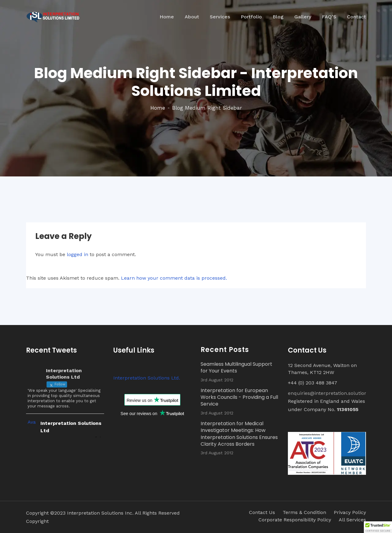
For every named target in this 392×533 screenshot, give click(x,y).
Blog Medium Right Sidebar (207, 108)
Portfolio (251, 17)
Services (220, 17)
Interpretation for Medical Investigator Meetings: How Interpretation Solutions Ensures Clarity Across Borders (239, 434)
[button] (378, 527)
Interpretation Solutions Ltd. (147, 378)
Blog (278, 17)
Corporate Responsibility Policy (295, 520)
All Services (352, 520)
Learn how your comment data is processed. (174, 278)
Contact (356, 17)
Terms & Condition (304, 512)
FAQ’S (329, 17)
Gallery (303, 17)
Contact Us (262, 512)
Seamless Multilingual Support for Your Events (236, 368)
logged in (77, 254)
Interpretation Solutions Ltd (71, 427)
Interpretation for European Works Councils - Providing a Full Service (239, 397)
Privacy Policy (350, 512)
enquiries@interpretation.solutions (329, 393)
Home (167, 17)
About (192, 17)
